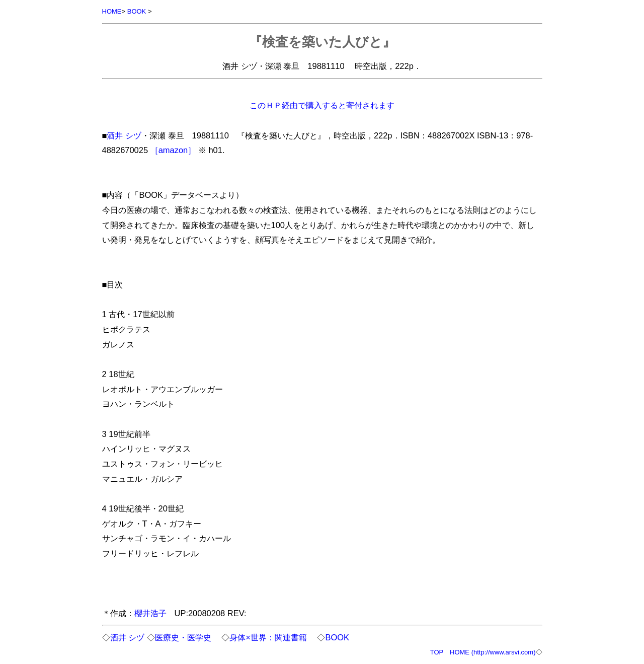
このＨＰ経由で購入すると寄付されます (322, 105)
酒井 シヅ (124, 135)
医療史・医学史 (183, 637)
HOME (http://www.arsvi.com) (493, 652)
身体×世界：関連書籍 (268, 637)
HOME (112, 11)
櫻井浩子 (150, 613)
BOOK (137, 11)
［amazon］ (173, 150)
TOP (437, 652)
